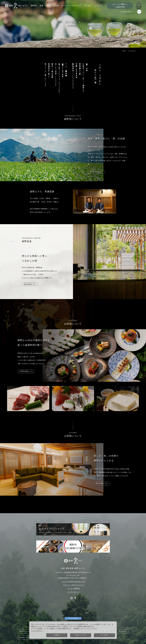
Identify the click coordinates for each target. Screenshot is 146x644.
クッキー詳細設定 (74, 585)
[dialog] (73, 630)
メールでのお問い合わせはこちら (74, 578)
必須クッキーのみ (81, 635)
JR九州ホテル (123, 628)
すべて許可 (104, 635)
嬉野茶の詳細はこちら (99, 172)
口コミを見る (73, 615)
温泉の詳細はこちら (32, 284)
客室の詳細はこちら (104, 483)
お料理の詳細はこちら (28, 371)
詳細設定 (57, 635)
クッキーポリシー (74, 588)
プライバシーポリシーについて (74, 581)
